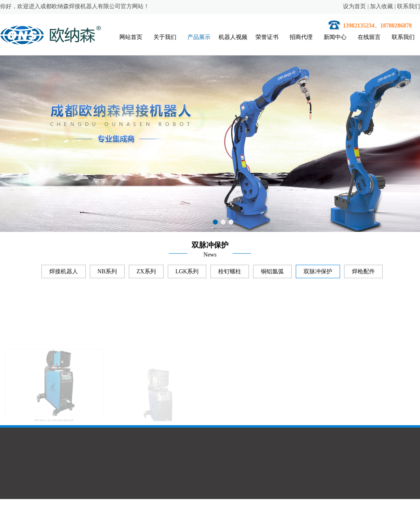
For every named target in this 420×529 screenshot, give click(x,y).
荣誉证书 (267, 37)
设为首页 (354, 6)
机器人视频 (233, 37)
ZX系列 (146, 273)
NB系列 (107, 273)
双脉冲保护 (318, 273)
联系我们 (409, 6)
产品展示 (199, 37)
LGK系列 (187, 273)
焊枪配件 (363, 273)
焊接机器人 (64, 273)
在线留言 (369, 37)
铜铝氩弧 (272, 273)
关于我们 (165, 37)
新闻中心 (335, 37)
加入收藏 (381, 6)
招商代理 (301, 37)
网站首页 (131, 37)
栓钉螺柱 (230, 273)
